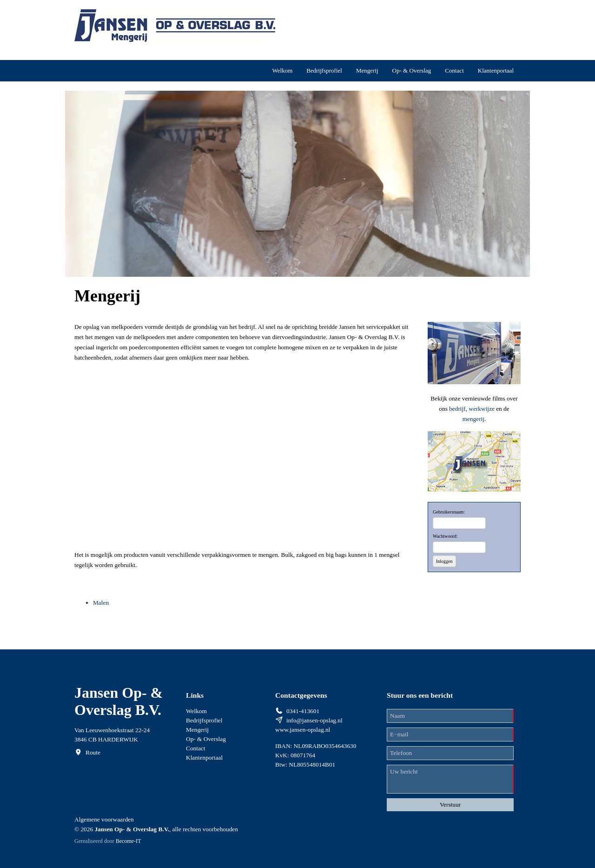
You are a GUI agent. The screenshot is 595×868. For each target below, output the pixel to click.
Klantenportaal (496, 70)
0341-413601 (303, 711)
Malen (101, 603)
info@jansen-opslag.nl (314, 720)
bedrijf (457, 409)
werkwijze (482, 409)
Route (93, 752)
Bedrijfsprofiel (324, 70)
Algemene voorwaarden (104, 819)
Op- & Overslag (412, 70)
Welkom (283, 70)
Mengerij (367, 70)
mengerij (473, 419)
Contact (454, 70)
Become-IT (129, 841)
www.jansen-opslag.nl (303, 730)
